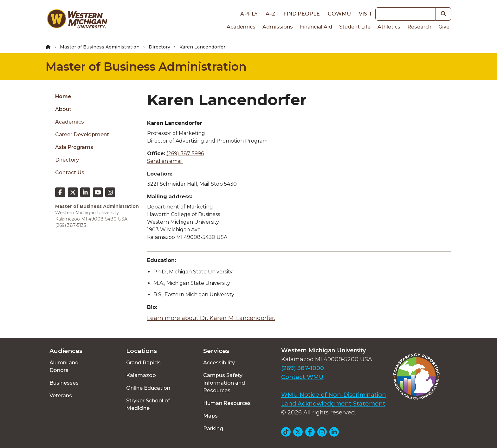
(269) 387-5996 (185, 154)
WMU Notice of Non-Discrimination (334, 395)
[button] (444, 14)
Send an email (165, 161)
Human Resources (227, 403)
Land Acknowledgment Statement (333, 404)
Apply (249, 14)
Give (444, 27)
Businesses (64, 383)
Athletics (389, 27)
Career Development (82, 134)
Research (419, 27)
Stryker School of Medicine (148, 404)
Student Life (355, 27)
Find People (302, 14)
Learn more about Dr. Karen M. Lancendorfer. (211, 318)
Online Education (148, 388)
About (63, 109)
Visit (365, 14)
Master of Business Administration (100, 47)
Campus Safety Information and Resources (224, 383)
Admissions (278, 27)
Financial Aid (316, 27)
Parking (213, 429)
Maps (210, 416)
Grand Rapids (143, 363)
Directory (159, 47)
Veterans (61, 396)
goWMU (339, 14)
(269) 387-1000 (303, 368)
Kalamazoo (141, 375)
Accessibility (219, 363)
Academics (241, 27)
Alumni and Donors (64, 366)
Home (63, 96)
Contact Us (70, 173)
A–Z (271, 14)
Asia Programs (74, 147)
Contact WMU (302, 377)
